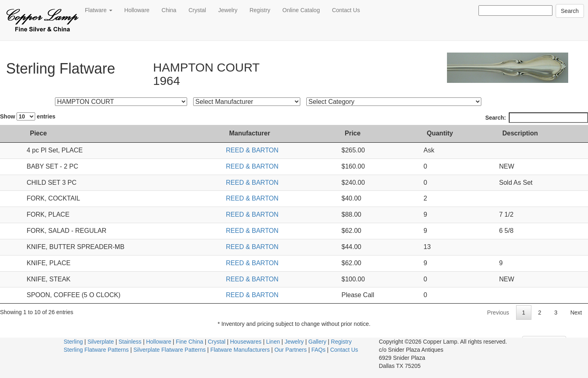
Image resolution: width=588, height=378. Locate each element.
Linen (273, 342)
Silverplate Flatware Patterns (170, 350)
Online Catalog (301, 10)
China (169, 10)
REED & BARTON (252, 150)
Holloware (137, 10)
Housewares (246, 342)
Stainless (130, 342)
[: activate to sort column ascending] (11, 134)
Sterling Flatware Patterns (96, 350)
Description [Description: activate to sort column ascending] (520, 133)
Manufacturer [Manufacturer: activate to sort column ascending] (250, 133)
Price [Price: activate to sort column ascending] (353, 133)
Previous (498, 313)
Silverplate (100, 342)
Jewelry (228, 10)
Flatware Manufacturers (240, 350)
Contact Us (346, 10)
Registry (260, 10)
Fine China (190, 342)
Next (576, 313)
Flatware (99, 10)
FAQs (318, 350)
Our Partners (291, 350)
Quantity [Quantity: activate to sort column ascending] (440, 133)
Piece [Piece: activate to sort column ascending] (38, 133)
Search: (537, 118)
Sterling (73, 342)
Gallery (317, 342)
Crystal (197, 10)
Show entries (28, 116)
